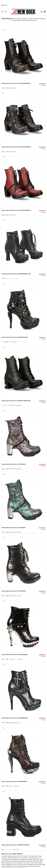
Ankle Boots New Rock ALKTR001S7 (14, 528)
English (5, 5)
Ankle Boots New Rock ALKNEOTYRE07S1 (16, 845)
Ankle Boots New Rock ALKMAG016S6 (14, 782)
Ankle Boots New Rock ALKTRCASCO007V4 (16, 210)
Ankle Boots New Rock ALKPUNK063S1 (15, 718)
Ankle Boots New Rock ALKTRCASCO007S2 (16, 83)
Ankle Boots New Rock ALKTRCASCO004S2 (16, 147)
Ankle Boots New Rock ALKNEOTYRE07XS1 (16, 401)
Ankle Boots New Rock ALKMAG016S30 (15, 337)
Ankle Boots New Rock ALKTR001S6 (14, 464)
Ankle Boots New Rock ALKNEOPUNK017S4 (16, 274)
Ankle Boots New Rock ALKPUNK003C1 (15, 655)
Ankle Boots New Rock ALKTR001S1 (14, 591)
